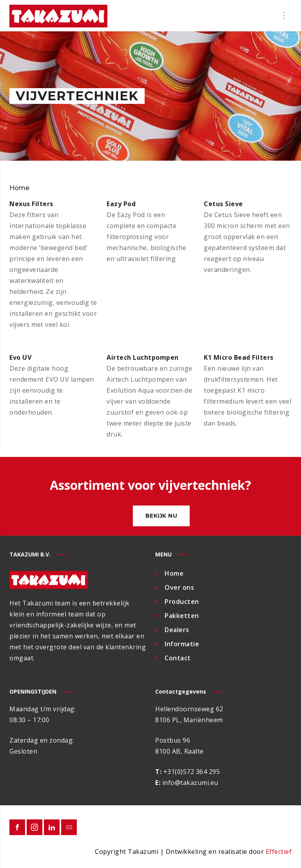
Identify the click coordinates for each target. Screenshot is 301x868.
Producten (182, 602)
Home (174, 573)
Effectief (279, 852)
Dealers (177, 630)
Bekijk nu (161, 516)
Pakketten (182, 616)
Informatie (182, 644)
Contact (178, 658)
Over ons (179, 587)
